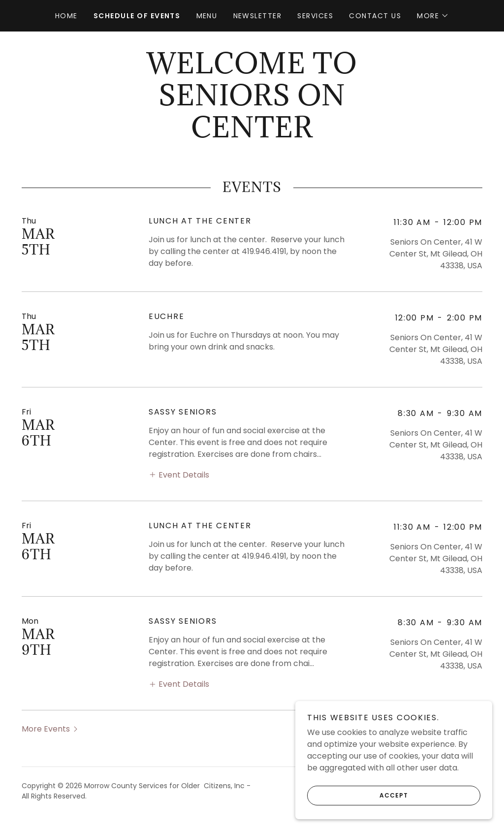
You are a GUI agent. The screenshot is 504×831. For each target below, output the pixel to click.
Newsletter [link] (258, 16)
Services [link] (315, 16)
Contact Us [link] (375, 16)
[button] (433, 16)
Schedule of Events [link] (137, 16)
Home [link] (66, 16)
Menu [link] (207, 16)
